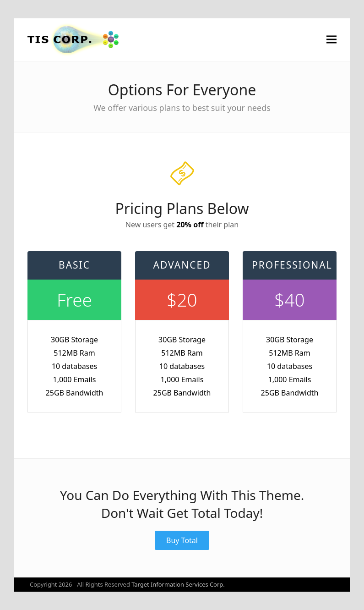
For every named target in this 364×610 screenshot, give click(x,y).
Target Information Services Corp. (178, 584)
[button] (331, 40)
